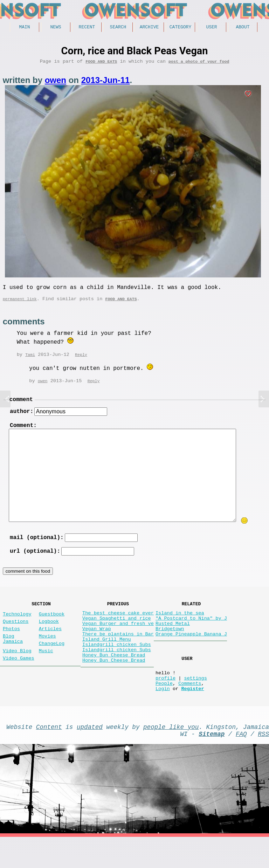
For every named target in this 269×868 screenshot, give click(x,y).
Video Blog (17, 671)
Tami (30, 360)
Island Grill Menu (107, 659)
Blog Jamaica (13, 656)
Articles (50, 644)
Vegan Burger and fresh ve (118, 639)
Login (163, 715)
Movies (47, 653)
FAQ (241, 763)
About (243, 28)
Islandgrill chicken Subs (117, 666)
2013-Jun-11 (106, 82)
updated (90, 755)
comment (21, 405)
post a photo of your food (199, 64)
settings (195, 702)
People (164, 708)
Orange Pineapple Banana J (191, 652)
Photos (11, 644)
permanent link (20, 304)
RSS (263, 763)
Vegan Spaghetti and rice (117, 632)
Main (24, 28)
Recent (87, 28)
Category (180, 28)
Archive (149, 28)
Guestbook (52, 627)
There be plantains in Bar (118, 652)
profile (165, 702)
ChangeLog (52, 662)
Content (49, 755)
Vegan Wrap (97, 646)
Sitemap (212, 763)
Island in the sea (180, 626)
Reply (81, 360)
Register (192, 715)
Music (46, 671)
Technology (17, 627)
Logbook (49, 636)
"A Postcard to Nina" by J (191, 632)
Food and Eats (101, 64)
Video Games (19, 679)
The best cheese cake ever (118, 626)
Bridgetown (170, 646)
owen (56, 82)
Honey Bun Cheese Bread (114, 679)
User (211, 28)
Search (118, 28)
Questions (16, 636)
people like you (171, 755)
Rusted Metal (173, 639)
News (56, 28)
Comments (190, 708)
